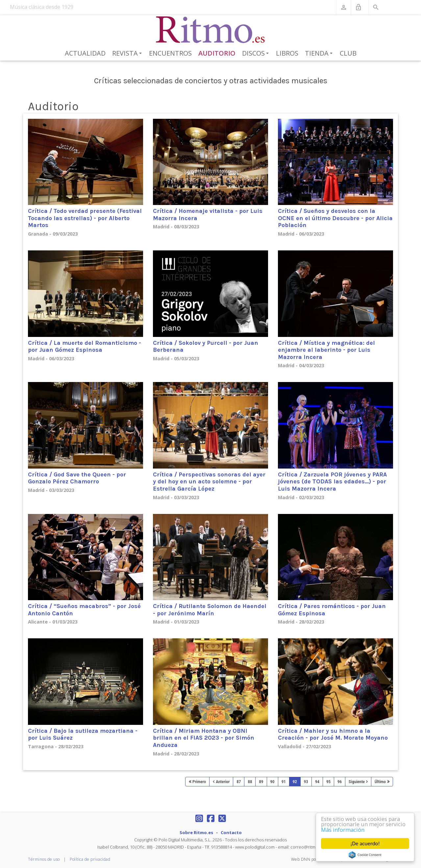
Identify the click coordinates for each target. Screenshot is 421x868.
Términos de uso (44, 859)
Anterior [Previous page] (223, 782)
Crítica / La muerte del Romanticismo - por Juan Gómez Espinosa (85, 346)
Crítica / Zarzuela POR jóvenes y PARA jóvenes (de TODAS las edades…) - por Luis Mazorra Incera (332, 482)
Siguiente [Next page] (357, 782)
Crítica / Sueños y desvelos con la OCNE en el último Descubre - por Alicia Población (335, 218)
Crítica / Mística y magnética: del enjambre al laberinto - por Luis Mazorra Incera (326, 350)
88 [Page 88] (250, 782)
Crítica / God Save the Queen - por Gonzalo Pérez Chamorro (77, 478)
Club (348, 53)
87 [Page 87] (239, 782)
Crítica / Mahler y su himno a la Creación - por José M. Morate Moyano (333, 734)
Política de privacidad (90, 859)
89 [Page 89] (261, 782)
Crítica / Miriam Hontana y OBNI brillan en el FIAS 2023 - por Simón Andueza (204, 738)
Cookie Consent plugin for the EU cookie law (365, 855)
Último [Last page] (380, 782)
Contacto (231, 832)
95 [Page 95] (328, 782)
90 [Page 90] (272, 782)
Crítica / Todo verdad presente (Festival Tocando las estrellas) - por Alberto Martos (85, 218)
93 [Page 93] (306, 782)
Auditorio (217, 53)
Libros (287, 53)
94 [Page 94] (317, 782)
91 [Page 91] (284, 782)
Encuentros (170, 53)
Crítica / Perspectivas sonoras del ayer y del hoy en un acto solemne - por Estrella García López (209, 482)
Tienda (320, 54)
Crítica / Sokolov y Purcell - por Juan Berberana (206, 346)
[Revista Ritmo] (211, 30)
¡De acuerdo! (365, 843)
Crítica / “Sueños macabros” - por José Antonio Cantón (84, 610)
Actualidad (85, 53)
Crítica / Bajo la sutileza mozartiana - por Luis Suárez (83, 734)
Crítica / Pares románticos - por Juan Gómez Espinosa (332, 610)
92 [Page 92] (295, 782)
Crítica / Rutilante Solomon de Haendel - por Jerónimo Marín (210, 610)
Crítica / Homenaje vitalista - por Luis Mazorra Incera (208, 215)
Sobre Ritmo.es (196, 832)
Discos (257, 54)
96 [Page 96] (340, 782)
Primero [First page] (199, 782)
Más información (344, 830)
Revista (128, 54)
